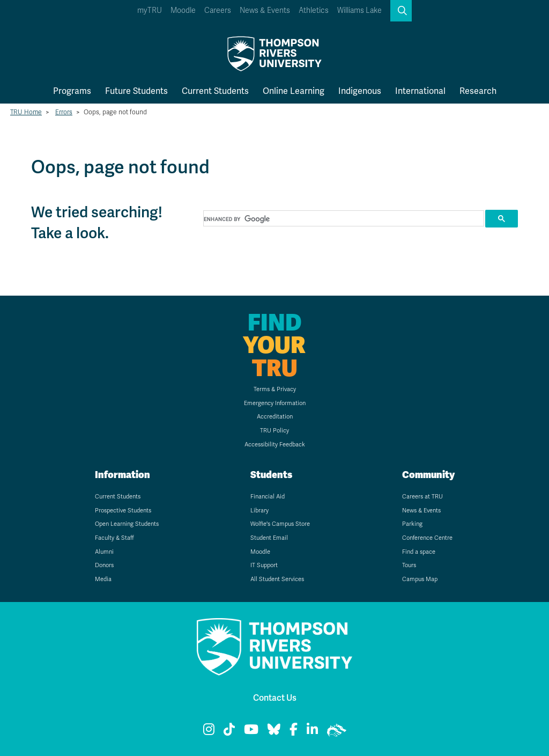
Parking (412, 524)
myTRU (150, 10)
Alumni (104, 552)
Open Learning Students (127, 524)
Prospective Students (123, 511)
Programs (72, 91)
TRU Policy (274, 431)
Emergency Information (275, 403)
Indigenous (360, 91)
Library (259, 511)
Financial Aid (268, 497)
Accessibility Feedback (275, 445)
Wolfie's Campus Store (280, 524)
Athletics (314, 10)
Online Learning (294, 91)
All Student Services (277, 579)
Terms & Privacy (275, 389)
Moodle (183, 10)
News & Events (265, 10)
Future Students (136, 91)
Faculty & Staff (114, 538)
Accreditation (275, 417)
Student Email (269, 538)
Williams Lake (359, 10)
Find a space (419, 552)
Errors (64, 112)
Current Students (215, 91)
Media (103, 579)
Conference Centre (427, 538)
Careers (218, 10)
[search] (343, 219)
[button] (401, 11)
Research (478, 91)
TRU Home (26, 112)
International (420, 91)
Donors (104, 565)
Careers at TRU (422, 497)
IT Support (264, 565)
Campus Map (420, 579)
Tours (409, 565)
